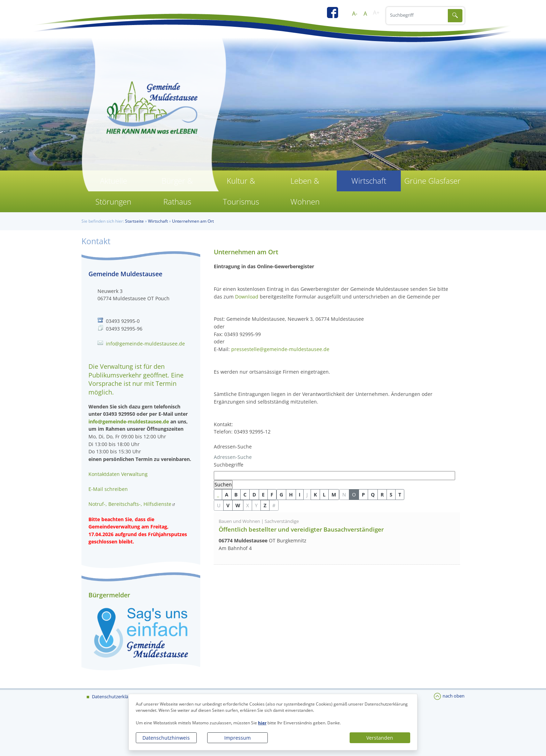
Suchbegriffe (229, 465)
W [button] (238, 505)
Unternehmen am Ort (193, 221)
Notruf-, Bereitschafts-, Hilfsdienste (130, 504)
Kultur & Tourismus (241, 191)
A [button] (227, 495)
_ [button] (218, 495)
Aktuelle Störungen (113, 191)
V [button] (228, 505)
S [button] (391, 495)
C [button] (245, 495)
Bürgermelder (109, 595)
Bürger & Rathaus (177, 191)
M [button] (334, 495)
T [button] (400, 495)
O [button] (354, 495)
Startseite (134, 221)
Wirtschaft (369, 181)
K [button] (315, 495)
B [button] (236, 495)
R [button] (382, 495)
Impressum (237, 738)
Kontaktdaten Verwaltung (118, 474)
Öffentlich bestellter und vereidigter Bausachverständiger (301, 529)
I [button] (300, 495)
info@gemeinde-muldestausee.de (145, 344)
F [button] (272, 495)
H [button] (291, 495)
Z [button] (265, 505)
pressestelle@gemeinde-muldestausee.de (280, 349)
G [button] (281, 495)
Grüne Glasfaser (432, 181)
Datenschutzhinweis (166, 738)
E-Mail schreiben (108, 489)
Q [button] (373, 495)
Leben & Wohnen (305, 191)
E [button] (263, 495)
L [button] (324, 495)
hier (262, 723)
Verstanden (380, 738)
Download (247, 297)
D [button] (254, 495)
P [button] (363, 495)
